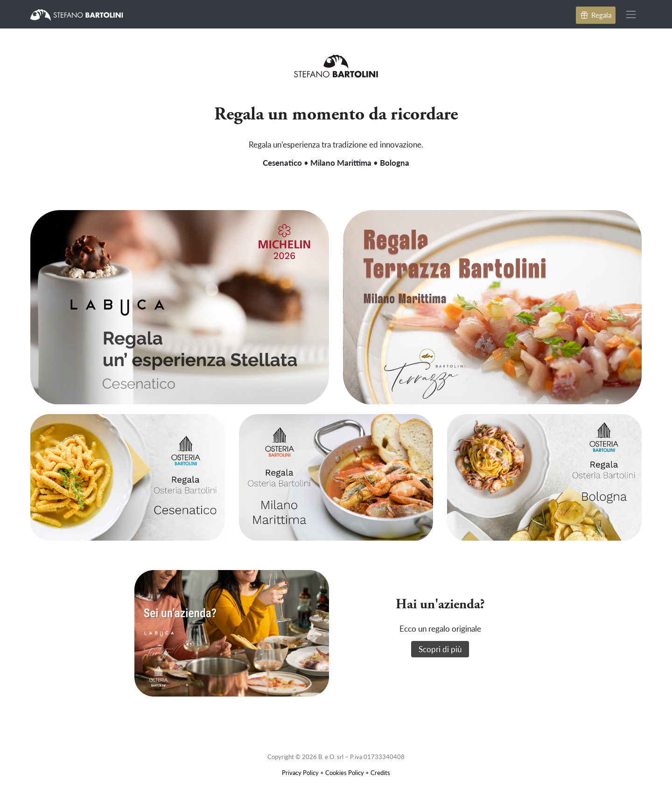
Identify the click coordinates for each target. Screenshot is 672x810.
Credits (380, 772)
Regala (596, 15)
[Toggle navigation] (631, 14)
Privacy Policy (300, 772)
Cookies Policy (345, 772)
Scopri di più (440, 649)
